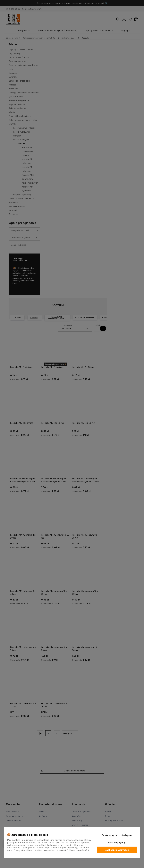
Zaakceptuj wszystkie (117, 850)
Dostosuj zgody (117, 842)
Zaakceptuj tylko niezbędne (117, 835)
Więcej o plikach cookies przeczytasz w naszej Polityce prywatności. (53, 850)
